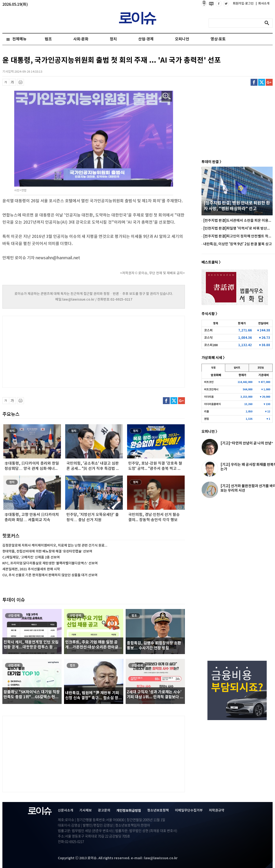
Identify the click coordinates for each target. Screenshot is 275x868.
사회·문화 (81, 39)
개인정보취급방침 (129, 811)
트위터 (262, 82)
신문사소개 (66, 810)
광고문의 (104, 810)
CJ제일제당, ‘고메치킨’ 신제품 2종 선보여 (31, 557)
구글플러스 (269, 82)
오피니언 (182, 39)
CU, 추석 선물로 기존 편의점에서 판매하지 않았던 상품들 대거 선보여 (50, 575)
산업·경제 (146, 39)
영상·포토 (218, 39)
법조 (48, 39)
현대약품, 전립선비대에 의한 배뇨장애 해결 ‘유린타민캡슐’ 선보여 (47, 551)
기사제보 (86, 810)
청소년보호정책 (158, 810)
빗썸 (213, 368)
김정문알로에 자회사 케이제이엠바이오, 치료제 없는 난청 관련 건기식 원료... (55, 545)
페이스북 (254, 82)
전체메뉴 (19, 39)
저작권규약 (217, 810)
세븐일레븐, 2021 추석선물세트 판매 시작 (31, 569)
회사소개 (263, 4)
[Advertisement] (50, 351)
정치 (113, 39)
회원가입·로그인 (244, 4)
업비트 (237, 368)
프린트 (21, 82)
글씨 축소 (6, 82)
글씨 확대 (12, 82)
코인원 (261, 368)
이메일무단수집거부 (189, 810)
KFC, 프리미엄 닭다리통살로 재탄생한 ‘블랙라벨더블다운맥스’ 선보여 (50, 563)
